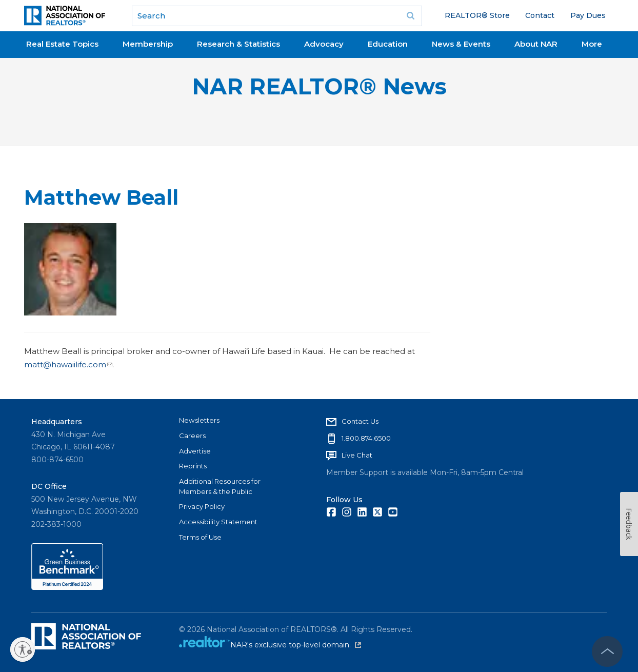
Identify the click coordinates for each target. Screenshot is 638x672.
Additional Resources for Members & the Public (220, 486)
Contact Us (360, 421)
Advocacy (324, 44)
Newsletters (199, 420)
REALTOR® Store (477, 15)
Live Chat (357, 455)
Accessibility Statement (218, 522)
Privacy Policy (202, 506)
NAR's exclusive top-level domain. (296, 645)
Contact (540, 15)
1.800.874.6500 (366, 438)
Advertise (195, 451)
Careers (192, 436)
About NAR (536, 44)
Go (411, 16)
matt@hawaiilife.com (68, 364)
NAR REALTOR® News (319, 86)
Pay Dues (588, 15)
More (592, 44)
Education (388, 44)
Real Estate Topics (62, 44)
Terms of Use (200, 537)
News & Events (461, 44)
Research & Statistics (238, 44)
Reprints (193, 466)
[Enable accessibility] (23, 649)
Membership (148, 44)
